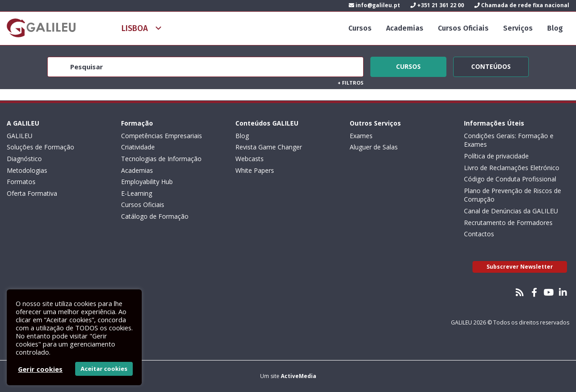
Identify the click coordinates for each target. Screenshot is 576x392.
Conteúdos (491, 65)
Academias (405, 28)
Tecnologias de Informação (161, 159)
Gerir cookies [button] (40, 369)
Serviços (518, 28)
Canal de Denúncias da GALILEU (511, 211)
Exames (361, 136)
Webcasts (250, 159)
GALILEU (20, 136)
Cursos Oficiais (463, 28)
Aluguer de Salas (374, 147)
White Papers (255, 170)
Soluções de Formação (40, 147)
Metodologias (27, 170)
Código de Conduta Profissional (510, 179)
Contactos (479, 234)
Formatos (21, 182)
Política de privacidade (496, 156)
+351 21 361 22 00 (437, 5)
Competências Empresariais (162, 136)
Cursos (360, 28)
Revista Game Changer (269, 147)
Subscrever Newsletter (520, 267)
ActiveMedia (299, 376)
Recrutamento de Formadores (508, 223)
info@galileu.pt (374, 5)
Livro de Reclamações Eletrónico (512, 168)
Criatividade (138, 147)
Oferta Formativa (32, 193)
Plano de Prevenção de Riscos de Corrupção (513, 195)
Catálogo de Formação (155, 216)
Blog (555, 28)
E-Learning (137, 193)
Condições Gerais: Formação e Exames (509, 140)
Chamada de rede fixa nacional (522, 5)
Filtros (351, 83)
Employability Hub (147, 182)
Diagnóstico (24, 159)
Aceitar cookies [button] (104, 369)
